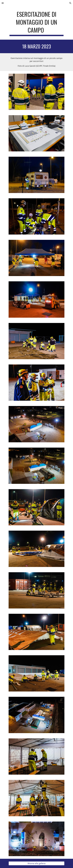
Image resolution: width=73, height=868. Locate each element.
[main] (36, 23)
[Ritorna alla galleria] (36, 863)
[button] (3, 3)
